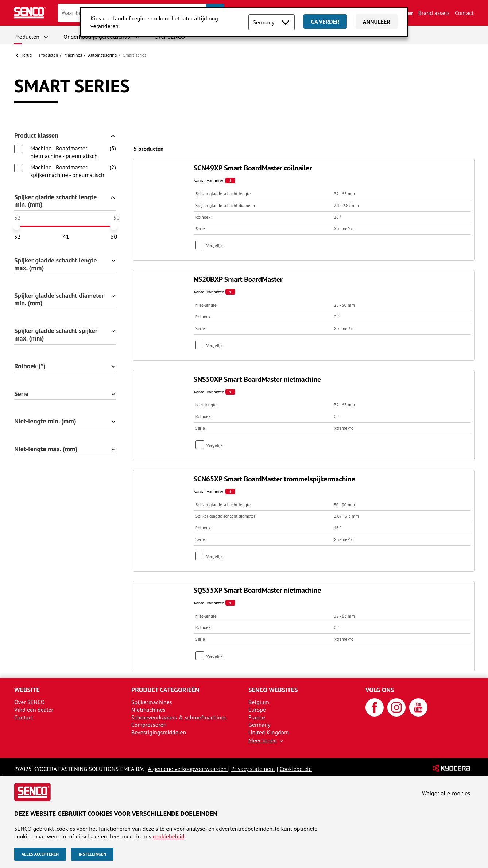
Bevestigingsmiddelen (159, 732)
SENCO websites (273, 690)
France (257, 717)
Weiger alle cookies (446, 793)
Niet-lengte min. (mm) (45, 421)
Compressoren (149, 725)
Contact (464, 13)
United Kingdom (269, 732)
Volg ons (380, 690)
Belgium (259, 702)
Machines (73, 55)
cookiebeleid (169, 836)
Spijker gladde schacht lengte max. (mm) (55, 264)
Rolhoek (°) (30, 366)
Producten (27, 37)
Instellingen (92, 854)
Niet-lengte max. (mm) (46, 449)
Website (27, 690)
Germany (260, 725)
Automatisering (102, 55)
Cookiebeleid (296, 769)
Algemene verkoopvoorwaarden (188, 769)
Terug (27, 55)
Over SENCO (30, 702)
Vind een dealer (34, 710)
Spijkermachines (152, 702)
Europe (257, 710)
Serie (21, 394)
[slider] (16, 226)
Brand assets (434, 13)
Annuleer (377, 22)
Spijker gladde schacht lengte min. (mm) (55, 201)
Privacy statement (253, 769)
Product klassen (36, 136)
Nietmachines (148, 710)
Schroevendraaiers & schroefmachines (179, 717)
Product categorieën (165, 690)
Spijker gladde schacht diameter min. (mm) (59, 300)
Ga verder (325, 22)
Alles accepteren (40, 854)
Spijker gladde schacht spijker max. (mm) (56, 335)
